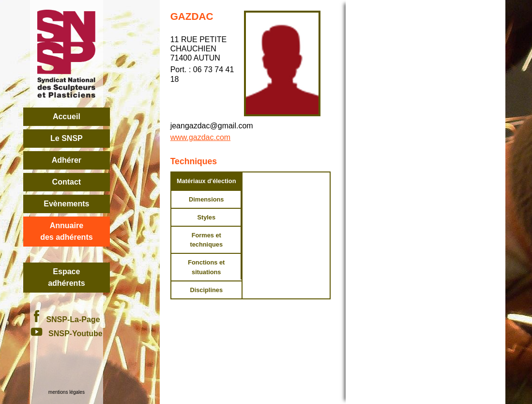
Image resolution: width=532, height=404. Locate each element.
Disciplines (206, 290)
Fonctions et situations (206, 267)
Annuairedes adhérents (66, 231)
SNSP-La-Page (66, 319)
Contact (67, 182)
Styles (206, 217)
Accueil (67, 117)
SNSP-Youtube (67, 334)
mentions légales (67, 392)
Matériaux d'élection (206, 181)
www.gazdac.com (201, 137)
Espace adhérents (66, 277)
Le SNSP (67, 138)
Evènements (66, 204)
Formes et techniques (206, 240)
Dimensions (206, 199)
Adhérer (67, 160)
